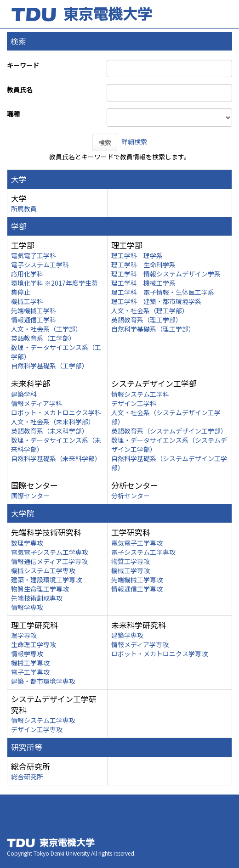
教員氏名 (20, 90)
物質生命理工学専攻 (40, 589)
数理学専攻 (27, 543)
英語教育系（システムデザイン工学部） (169, 431)
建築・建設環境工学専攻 (46, 580)
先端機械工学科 (34, 310)
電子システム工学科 (40, 265)
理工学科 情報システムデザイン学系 (166, 274)
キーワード (23, 65)
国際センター (30, 496)
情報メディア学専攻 (140, 644)
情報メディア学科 (37, 403)
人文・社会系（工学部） (46, 329)
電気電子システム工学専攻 (50, 552)
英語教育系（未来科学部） (50, 431)
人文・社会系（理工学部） (150, 310)
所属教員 (24, 209)
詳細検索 (134, 141)
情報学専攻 (27, 607)
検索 (105, 142)
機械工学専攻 (131, 570)
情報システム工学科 (140, 394)
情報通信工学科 (34, 320)
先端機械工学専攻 (137, 580)
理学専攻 (24, 635)
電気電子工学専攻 (137, 543)
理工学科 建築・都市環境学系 (156, 301)
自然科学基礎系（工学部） (50, 366)
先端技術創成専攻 (37, 598)
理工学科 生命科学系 (143, 265)
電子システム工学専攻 (143, 552)
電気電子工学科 (34, 255)
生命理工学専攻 (34, 644)
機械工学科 (27, 301)
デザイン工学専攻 (37, 729)
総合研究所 (27, 777)
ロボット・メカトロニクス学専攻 (159, 654)
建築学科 (24, 394)
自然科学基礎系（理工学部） (153, 329)
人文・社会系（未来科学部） (53, 422)
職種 (13, 114)
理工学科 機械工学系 (143, 283)
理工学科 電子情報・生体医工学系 (163, 292)
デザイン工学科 (134, 403)
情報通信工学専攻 (137, 589)
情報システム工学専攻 (43, 720)
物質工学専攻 (131, 561)
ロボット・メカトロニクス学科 (56, 412)
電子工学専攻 (30, 672)
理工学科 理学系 (137, 255)
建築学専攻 (127, 635)
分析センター (131, 496)
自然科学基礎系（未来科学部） (56, 458)
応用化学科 (27, 274)
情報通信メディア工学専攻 (49, 561)
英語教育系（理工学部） (147, 320)
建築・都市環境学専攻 (43, 681)
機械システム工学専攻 (43, 570)
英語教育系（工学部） (43, 338)
